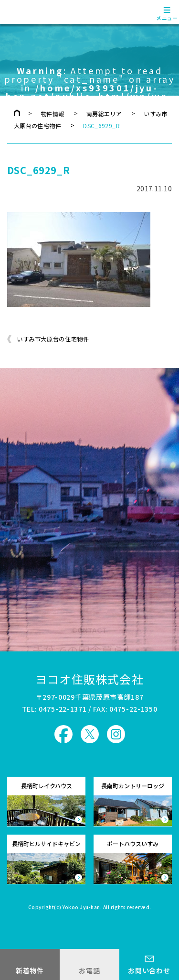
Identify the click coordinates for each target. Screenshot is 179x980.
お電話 (89, 970)
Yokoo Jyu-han (81, 908)
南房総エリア (104, 114)
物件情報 (52, 114)
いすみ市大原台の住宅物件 (53, 339)
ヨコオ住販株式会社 (89, 679)
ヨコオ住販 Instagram (116, 734)
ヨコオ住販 (34, 12)
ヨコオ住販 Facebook (63, 734)
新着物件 (30, 970)
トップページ (17, 113)
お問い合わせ (149, 970)
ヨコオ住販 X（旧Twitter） (90, 734)
